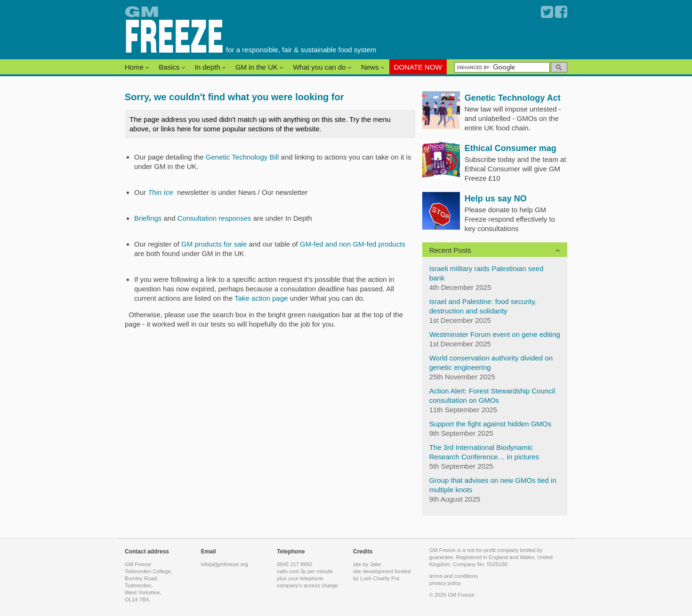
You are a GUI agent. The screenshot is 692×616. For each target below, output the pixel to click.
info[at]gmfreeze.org (225, 564)
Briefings (148, 218)
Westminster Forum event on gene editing (495, 334)
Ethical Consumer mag (511, 148)
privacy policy (445, 583)
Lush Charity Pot (380, 578)
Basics (172, 67)
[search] (501, 67)
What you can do (322, 67)
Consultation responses (214, 218)
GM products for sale (215, 244)
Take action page (261, 298)
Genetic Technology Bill (242, 157)
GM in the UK (259, 67)
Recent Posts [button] (450, 250)
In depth (210, 67)
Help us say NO (496, 199)
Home (137, 67)
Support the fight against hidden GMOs (490, 424)
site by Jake (367, 564)
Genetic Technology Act (513, 98)
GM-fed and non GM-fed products (353, 244)
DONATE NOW (418, 67)
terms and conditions (454, 576)
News (373, 67)
